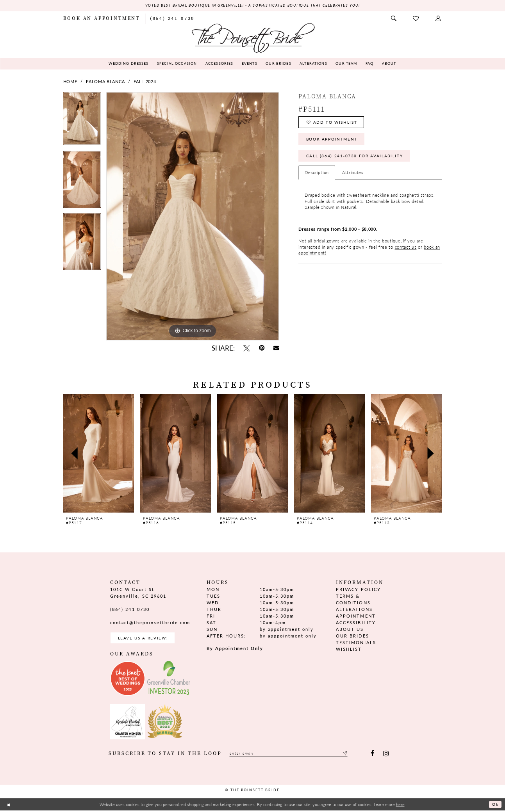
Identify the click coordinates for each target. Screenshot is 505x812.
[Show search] (394, 19)
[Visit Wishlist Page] (417, 19)
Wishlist (349, 650)
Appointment (356, 616)
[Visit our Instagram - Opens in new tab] (386, 756)
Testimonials (356, 643)
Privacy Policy (358, 590)
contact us (406, 252)
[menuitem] (102, 19)
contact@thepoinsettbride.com (150, 623)
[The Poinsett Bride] (253, 38)
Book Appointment (335, 142)
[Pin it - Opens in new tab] (261, 348)
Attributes (353, 178)
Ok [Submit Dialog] (495, 806)
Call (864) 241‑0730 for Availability (358, 161)
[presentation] (99, 454)
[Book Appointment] (102, 19)
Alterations (354, 610)
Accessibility (356, 623)
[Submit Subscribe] (356, 756)
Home (70, 82)
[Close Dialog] (9, 806)
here (400, 806)
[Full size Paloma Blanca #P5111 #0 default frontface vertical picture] (193, 217)
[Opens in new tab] (128, 680)
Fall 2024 (145, 82)
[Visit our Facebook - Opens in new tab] (372, 756)
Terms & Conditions (353, 600)
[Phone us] (172, 19)
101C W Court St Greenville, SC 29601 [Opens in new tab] (138, 593)
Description (317, 178)
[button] (439, 19)
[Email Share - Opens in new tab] (276, 349)
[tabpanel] (82, 122)
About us (350, 630)
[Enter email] (294, 756)
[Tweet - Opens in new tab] (247, 348)
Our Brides (352, 637)
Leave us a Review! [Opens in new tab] (145, 639)
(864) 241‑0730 (130, 610)
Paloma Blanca (105, 82)
